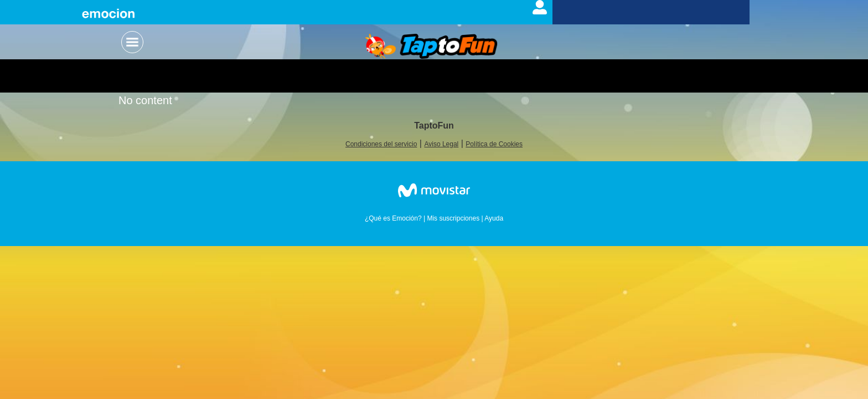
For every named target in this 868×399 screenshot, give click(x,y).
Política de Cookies (494, 144)
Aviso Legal (441, 144)
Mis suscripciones (453, 218)
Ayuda (494, 218)
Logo (432, 47)
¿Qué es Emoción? (393, 218)
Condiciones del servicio (381, 144)
